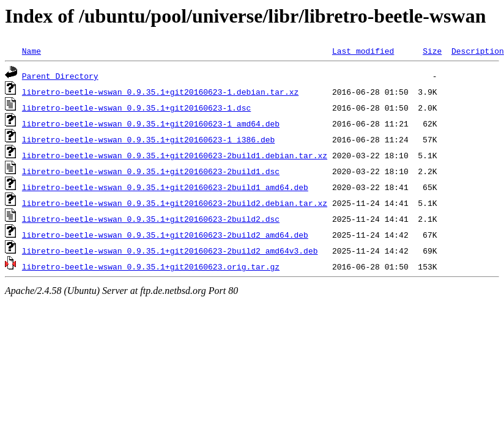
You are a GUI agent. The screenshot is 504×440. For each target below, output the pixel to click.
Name (31, 51)
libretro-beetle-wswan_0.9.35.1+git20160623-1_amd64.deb (151, 123)
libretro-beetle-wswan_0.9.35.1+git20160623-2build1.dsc (151, 171)
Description (478, 51)
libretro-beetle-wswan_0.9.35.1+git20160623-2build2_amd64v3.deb (170, 251)
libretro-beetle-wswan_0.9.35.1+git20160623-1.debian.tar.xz (160, 92)
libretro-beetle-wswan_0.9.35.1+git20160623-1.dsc (136, 108)
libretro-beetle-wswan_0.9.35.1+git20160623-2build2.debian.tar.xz (175, 203)
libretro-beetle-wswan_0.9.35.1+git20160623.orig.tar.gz (151, 266)
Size (432, 51)
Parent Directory (60, 76)
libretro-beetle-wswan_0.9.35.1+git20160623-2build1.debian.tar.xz (175, 155)
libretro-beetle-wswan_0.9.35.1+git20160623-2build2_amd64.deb (165, 235)
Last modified (363, 51)
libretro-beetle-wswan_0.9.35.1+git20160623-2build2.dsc (151, 219)
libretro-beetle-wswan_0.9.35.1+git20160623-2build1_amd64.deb (165, 187)
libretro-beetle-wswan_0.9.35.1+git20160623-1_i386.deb (148, 139)
